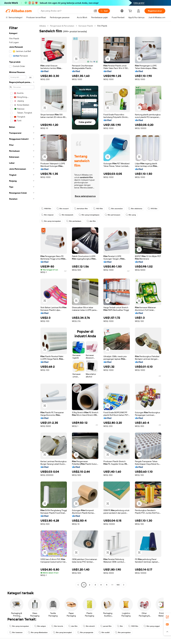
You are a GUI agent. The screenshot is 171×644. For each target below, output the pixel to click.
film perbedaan (74, 221)
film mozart (63, 209)
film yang (131, 215)
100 (118, 585)
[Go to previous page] (78, 585)
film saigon (40, 626)
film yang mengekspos (89, 215)
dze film (91, 221)
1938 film (46, 209)
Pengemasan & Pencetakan (62, 26)
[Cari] (104, 11)
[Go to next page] (124, 585)
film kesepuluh (66, 215)
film (120, 626)
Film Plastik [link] (102, 26)
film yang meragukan (51, 221)
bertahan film (81, 209)
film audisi (104, 632)
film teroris (57, 626)
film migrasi (47, 215)
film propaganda (85, 632)
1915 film (152, 209)
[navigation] (22, 306)
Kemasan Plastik (86, 26)
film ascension (115, 209)
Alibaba (43, 26)
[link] (167, 617)
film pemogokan (123, 632)
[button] (95, 11)
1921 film (98, 209)
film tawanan (16, 632)
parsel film (106, 626)
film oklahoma (135, 209)
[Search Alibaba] (66, 11)
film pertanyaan (113, 215)
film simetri (89, 626)
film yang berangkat (62, 632)
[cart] (131, 11)
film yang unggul (152, 626)
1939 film (133, 626)
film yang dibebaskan (38, 632)
